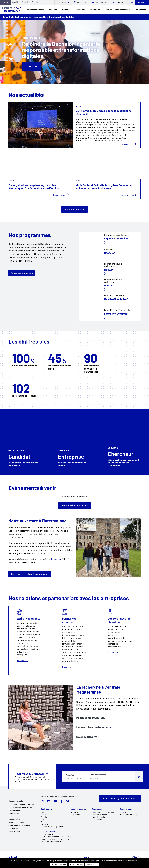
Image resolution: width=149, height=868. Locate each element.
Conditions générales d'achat (53, 841)
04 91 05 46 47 (14, 831)
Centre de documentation (103, 812)
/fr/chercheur (124, 442)
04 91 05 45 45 (14, 813)
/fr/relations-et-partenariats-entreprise (74, 442)
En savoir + (29, 640)
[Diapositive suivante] (11, 59)
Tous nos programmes (22, 273)
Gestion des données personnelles (56, 837)
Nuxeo (44, 822)
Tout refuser (76, 865)
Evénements (76, 814)
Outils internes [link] (47, 809)
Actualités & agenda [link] (78, 809)
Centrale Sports (48, 824)
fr (130, 2)
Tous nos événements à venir (74, 505)
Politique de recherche (91, 718)
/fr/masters (110, 269)
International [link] (95, 9)
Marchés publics (99, 817)
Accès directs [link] (97, 809)
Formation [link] (53, 9)
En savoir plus (31, 66)
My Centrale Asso (48, 814)
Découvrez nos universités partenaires (30, 574)
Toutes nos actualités (74, 209)
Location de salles (100, 814)
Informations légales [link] (49, 831)
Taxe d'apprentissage (129, 814)
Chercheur (36, 2)
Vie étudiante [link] (141, 9)
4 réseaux (56, 559)
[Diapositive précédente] (11, 44)
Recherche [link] (67, 9)
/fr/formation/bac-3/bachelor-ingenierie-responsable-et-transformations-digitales (110, 254)
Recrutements (98, 822)
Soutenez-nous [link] (126, 809)
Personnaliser (92, 865)
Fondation (124, 812)
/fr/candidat (25, 442)
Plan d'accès (97, 819)
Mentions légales (48, 834)
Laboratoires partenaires (93, 727)
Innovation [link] (80, 9)
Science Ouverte (87, 737)
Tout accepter (59, 865)
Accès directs (62, 2)
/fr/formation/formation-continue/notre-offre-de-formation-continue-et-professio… (110, 300)
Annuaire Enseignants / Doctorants (120, 798)
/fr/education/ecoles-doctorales (110, 285)
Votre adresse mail (98, 775)
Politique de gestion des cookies (55, 839)
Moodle (44, 817)
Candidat (16, 2)
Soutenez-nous (142, 2)
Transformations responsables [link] (118, 9)
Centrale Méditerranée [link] (35, 9)
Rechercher (119, 3)
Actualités (75, 812)
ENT (43, 812)
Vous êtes (70, 775)
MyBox (44, 819)
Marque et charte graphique (53, 827)
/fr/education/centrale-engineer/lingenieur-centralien (110, 239)
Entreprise (25, 2)
